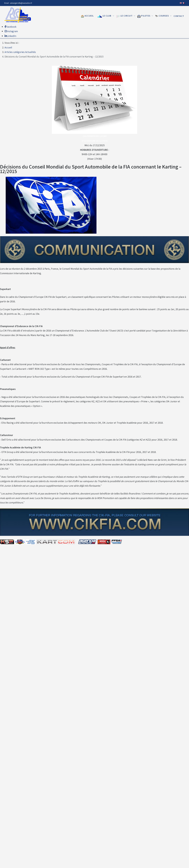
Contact (179, 16)
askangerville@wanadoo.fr (21, 3)
